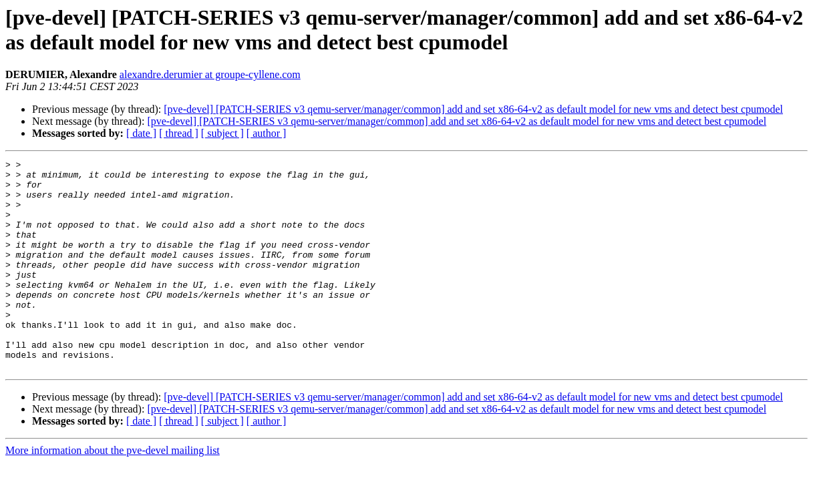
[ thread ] (179, 133)
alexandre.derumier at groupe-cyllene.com (210, 74)
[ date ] (141, 133)
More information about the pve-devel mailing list (113, 492)
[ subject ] (222, 133)
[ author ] (267, 133)
